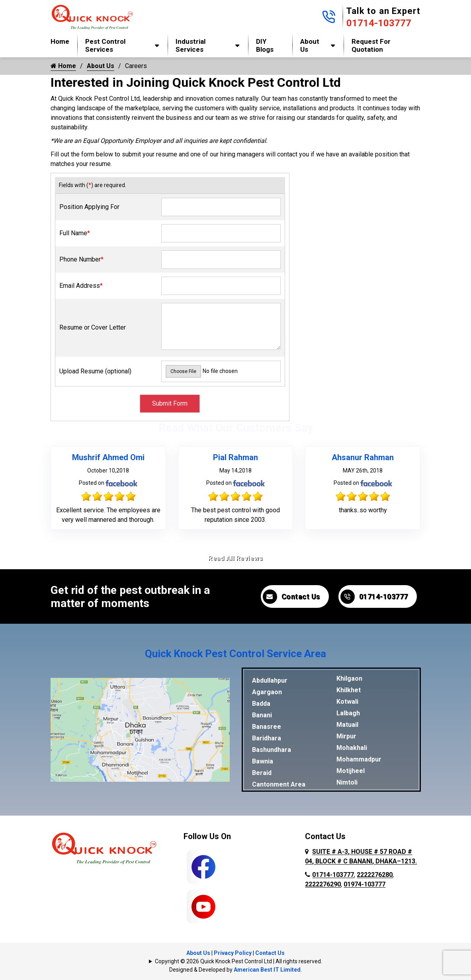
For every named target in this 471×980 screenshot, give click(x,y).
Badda (261, 704)
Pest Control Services (105, 45)
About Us (310, 45)
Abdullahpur (270, 680)
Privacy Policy (233, 953)
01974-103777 (364, 884)
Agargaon (267, 692)
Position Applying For (89, 207)
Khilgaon (349, 678)
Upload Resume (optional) (95, 371)
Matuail (347, 725)
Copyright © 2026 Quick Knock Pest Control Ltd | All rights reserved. (238, 961)
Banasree (267, 727)
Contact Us (291, 597)
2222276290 (323, 884)
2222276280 (375, 875)
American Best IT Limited (267, 970)
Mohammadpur (359, 759)
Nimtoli (347, 782)
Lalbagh (348, 713)
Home (60, 41)
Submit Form (170, 403)
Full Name (75, 233)
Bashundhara (272, 750)
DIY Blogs (265, 45)
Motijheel (351, 771)
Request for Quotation (371, 45)
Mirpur (346, 736)
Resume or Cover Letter (93, 327)
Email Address (81, 286)
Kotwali (347, 702)
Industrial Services (191, 45)
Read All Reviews (235, 558)
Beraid (262, 773)
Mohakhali (352, 748)
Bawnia (263, 761)
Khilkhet (349, 690)
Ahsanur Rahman (363, 457)
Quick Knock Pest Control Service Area (235, 654)
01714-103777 (379, 23)
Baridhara (267, 738)
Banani (262, 715)
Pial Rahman (235, 457)
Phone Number (81, 259)
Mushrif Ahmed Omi (108, 457)
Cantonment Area (279, 784)
